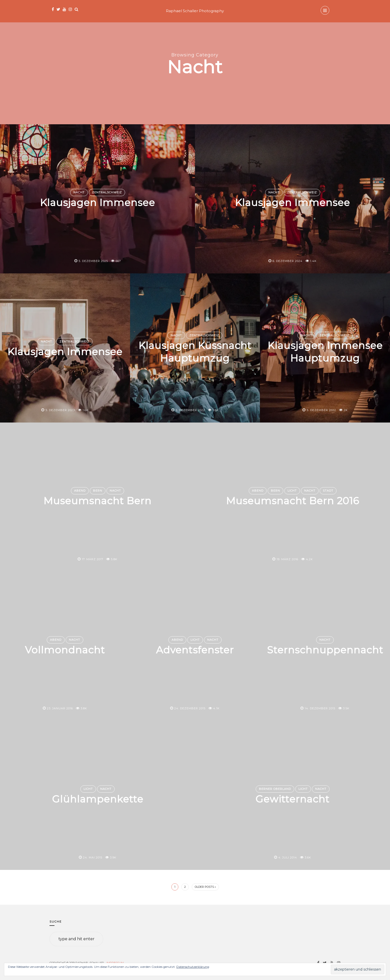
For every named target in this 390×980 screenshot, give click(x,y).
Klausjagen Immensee (97, 203)
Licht (292, 491)
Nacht (79, 192)
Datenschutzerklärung (193, 967)
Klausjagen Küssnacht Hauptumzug (195, 351)
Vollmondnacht (65, 650)
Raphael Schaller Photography (195, 11)
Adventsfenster (195, 650)
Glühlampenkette (98, 799)
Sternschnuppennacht (325, 650)
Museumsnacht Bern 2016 (292, 501)
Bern (98, 491)
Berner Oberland (275, 789)
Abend (80, 491)
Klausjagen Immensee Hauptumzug (325, 351)
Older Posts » (205, 887)
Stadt (328, 491)
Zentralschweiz (107, 192)
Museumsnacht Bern (98, 501)
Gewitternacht (293, 799)
